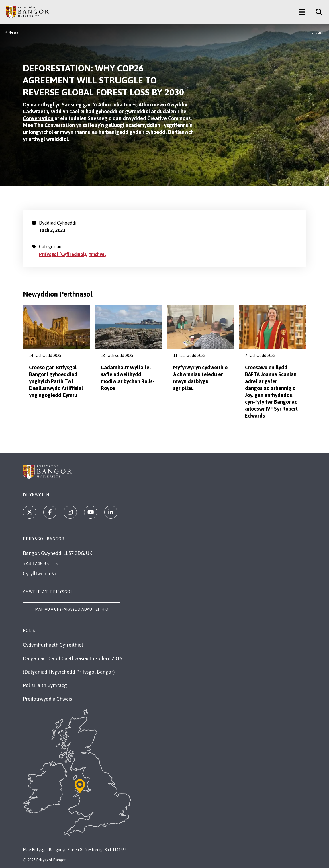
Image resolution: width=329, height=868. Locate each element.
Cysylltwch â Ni (39, 574)
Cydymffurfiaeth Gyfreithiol (53, 645)
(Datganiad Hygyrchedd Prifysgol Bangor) (69, 672)
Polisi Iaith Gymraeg (45, 685)
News (13, 32)
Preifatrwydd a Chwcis (47, 699)
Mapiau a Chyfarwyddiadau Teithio (72, 609)
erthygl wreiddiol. (50, 139)
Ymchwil (97, 254)
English (317, 32)
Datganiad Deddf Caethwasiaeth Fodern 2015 (73, 658)
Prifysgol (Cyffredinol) (62, 254)
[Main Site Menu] (302, 12)
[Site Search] (317, 12)
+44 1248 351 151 (42, 563)
